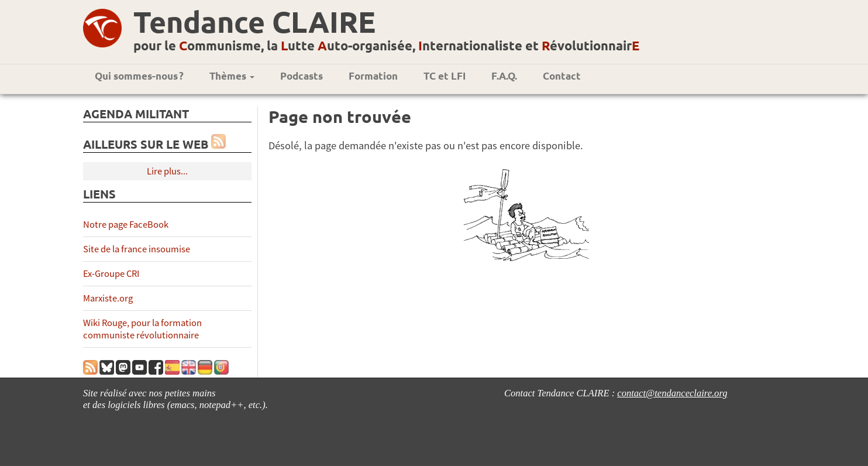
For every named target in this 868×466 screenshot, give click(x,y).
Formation (373, 76)
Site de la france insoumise (137, 249)
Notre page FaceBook (126, 225)
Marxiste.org (108, 298)
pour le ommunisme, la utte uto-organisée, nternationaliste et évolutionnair (386, 45)
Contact (562, 76)
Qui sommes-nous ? (139, 76)
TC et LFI (445, 76)
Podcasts (302, 76)
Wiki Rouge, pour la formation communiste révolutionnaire (142, 329)
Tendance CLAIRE (254, 21)
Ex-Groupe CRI (111, 274)
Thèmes (232, 76)
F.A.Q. (504, 76)
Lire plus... (167, 171)
